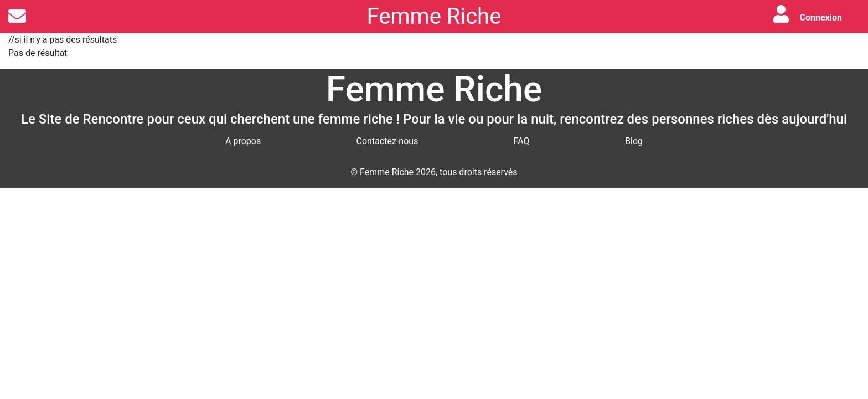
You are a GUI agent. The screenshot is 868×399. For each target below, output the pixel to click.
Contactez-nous (387, 141)
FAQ (522, 141)
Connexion (821, 17)
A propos (243, 141)
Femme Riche (434, 16)
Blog (634, 141)
